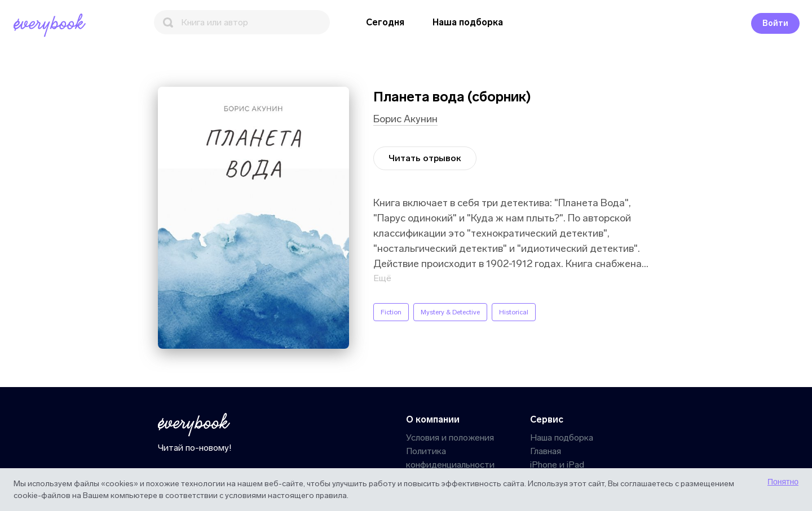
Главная (546, 451)
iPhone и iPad (557, 465)
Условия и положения (450, 437)
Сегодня (385, 22)
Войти (775, 23)
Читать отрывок (425, 158)
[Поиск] (242, 22)
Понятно (783, 482)
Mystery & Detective (450, 312)
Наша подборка (468, 22)
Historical (514, 312)
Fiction (391, 312)
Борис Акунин (405, 119)
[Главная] (52, 25)
